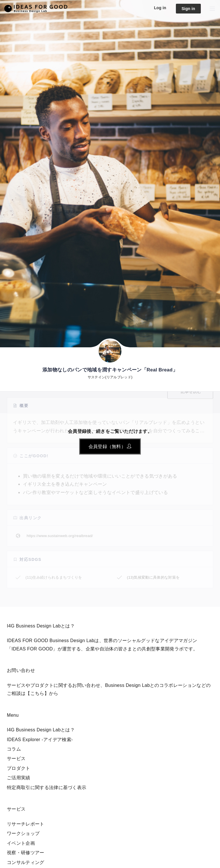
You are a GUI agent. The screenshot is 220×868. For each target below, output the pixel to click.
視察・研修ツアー (26, 853)
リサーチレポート (26, 824)
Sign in (188, 9)
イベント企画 (21, 843)
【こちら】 (37, 693)
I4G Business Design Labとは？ (41, 730)
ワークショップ (23, 833)
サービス (16, 758)
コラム (14, 749)
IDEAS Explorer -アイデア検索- (40, 740)
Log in (160, 8)
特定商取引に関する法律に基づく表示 (47, 787)
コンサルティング (26, 862)
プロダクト (19, 768)
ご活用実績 (19, 778)
